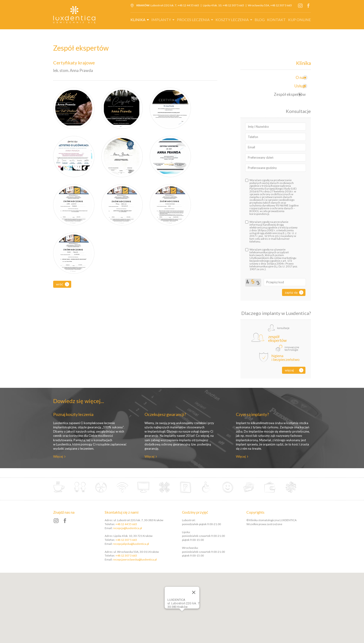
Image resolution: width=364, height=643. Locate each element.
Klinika (138, 20)
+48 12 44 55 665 (188, 5)
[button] (188, 610)
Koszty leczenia (232, 20)
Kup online (299, 20)
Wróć (60, 284)
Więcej (289, 370)
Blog (260, 20)
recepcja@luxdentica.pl (127, 528)
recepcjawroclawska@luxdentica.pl (135, 559)
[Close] (194, 592)
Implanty (161, 20)
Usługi (298, 86)
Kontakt (276, 20)
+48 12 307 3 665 (281, 5)
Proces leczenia (193, 20)
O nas (299, 77)
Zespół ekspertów (288, 94)
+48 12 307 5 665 (233, 5)
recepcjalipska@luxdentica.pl (131, 544)
